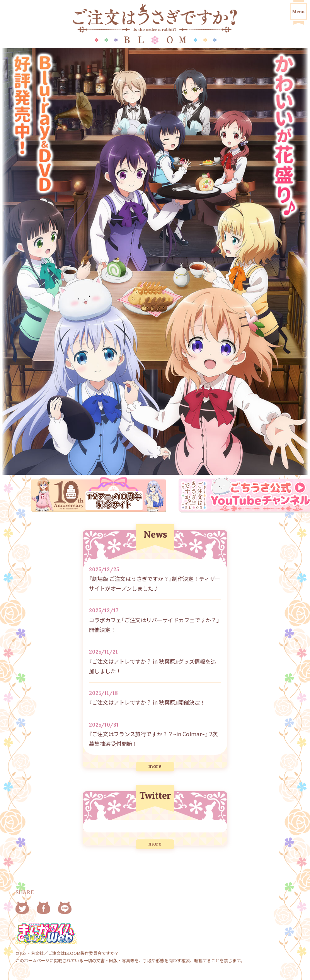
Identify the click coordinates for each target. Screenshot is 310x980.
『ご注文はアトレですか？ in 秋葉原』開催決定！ (147, 702)
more (155, 766)
